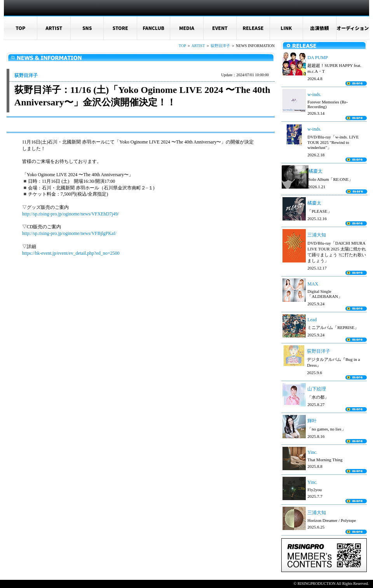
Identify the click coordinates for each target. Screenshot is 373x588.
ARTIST (54, 28)
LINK (286, 28)
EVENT (220, 28)
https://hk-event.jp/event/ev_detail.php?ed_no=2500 (71, 253)
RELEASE (253, 28)
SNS (87, 28)
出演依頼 (319, 28)
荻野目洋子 (220, 46)
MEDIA (187, 28)
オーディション (353, 28)
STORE (120, 28)
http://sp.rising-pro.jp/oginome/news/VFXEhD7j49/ (71, 214)
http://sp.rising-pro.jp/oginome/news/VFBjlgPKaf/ (69, 233)
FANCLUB (153, 28)
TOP (20, 28)
